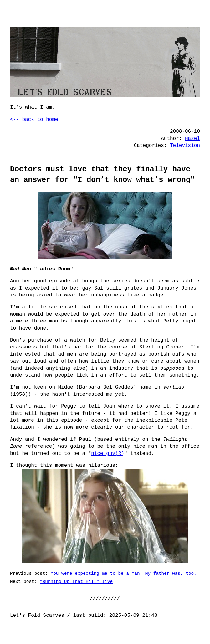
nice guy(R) (108, 454)
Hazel (192, 139)
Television (185, 146)
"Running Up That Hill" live (76, 582)
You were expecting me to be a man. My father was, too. (124, 573)
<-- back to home (34, 120)
